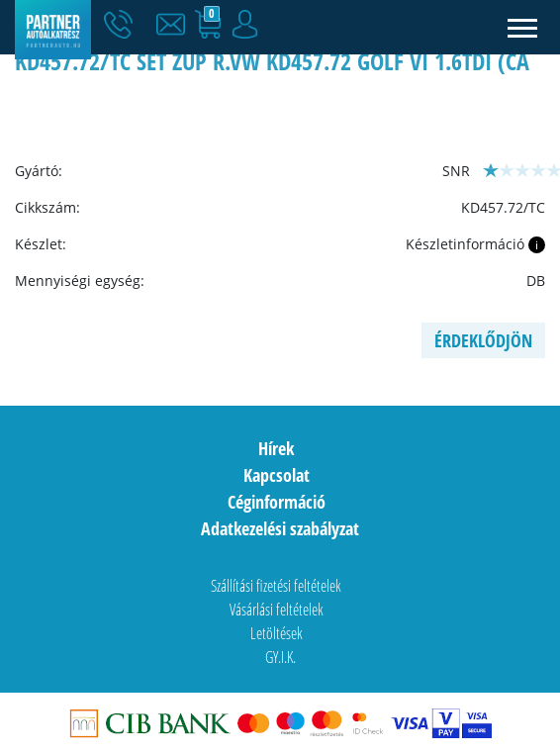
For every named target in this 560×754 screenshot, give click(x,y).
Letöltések (277, 633)
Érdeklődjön (483, 340)
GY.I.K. (280, 657)
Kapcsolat (277, 475)
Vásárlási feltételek (277, 610)
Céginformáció (277, 502)
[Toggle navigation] (523, 27)
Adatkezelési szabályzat (280, 528)
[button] (175, 25)
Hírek (276, 448)
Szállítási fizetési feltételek (276, 586)
